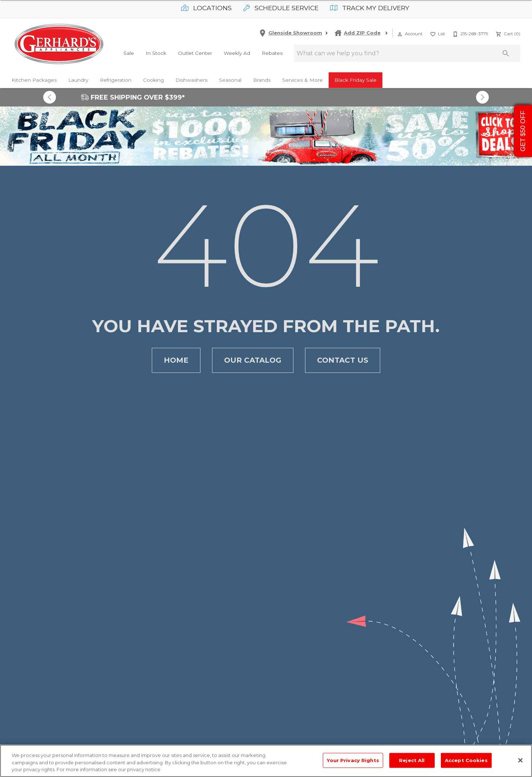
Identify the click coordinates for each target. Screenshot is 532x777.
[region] (266, 761)
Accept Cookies (466, 760)
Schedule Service (281, 8)
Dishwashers (191, 80)
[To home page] (59, 45)
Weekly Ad (237, 53)
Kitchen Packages (34, 80)
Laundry (78, 80)
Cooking (153, 80)
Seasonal (230, 80)
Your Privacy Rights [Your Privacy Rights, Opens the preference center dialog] (353, 760)
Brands (262, 80)
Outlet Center (195, 53)
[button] (400, 34)
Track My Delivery (370, 8)
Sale (129, 53)
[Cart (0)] (507, 33)
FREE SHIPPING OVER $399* (266, 97)
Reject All (412, 760)
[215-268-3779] (470, 33)
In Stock (156, 53)
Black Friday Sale (356, 80)
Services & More (302, 80)
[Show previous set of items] (50, 97)
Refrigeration (116, 80)
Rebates (272, 53)
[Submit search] (506, 53)
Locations (206, 8)
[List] (437, 33)
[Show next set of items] (483, 97)
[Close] (520, 760)
